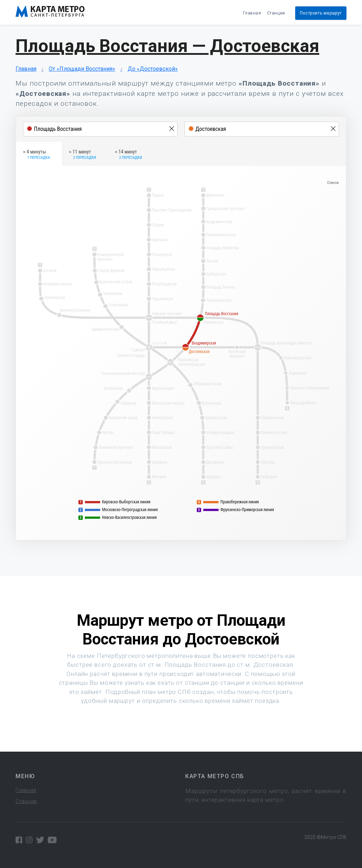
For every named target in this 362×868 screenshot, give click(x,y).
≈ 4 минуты (36, 155)
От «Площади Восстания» (82, 69)
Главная (252, 13)
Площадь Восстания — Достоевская (167, 46)
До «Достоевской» (153, 69)
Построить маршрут (321, 13)
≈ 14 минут (129, 155)
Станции (276, 13)
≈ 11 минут (83, 155)
